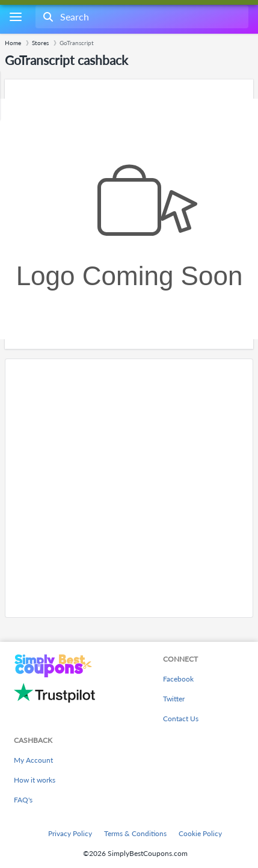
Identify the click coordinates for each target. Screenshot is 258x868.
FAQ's (23, 800)
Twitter (174, 699)
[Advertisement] (129, 488)
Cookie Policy (200, 833)
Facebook (178, 679)
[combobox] (141, 17)
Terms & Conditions (135, 833)
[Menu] (15, 17)
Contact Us (181, 719)
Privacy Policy (70, 833)
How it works (35, 780)
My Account (33, 760)
